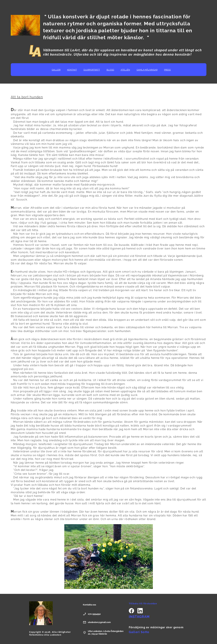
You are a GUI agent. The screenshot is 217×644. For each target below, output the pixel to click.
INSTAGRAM (139, 617)
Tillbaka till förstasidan (143, 604)
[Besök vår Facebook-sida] (131, 611)
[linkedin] (140, 611)
